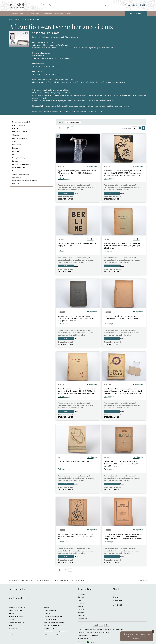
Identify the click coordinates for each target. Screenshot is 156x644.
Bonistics (15, 148)
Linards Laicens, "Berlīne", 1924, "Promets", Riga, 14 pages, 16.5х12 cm (77, 245)
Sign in (66, 193)
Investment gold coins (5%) (21, 122)
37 (68, 128)
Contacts (81, 609)
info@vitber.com (83, 638)
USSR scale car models (20, 184)
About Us (81, 612)
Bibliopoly (16, 161)
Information (47, 13)
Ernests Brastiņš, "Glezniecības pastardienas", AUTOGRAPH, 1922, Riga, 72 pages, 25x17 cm (122, 317)
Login (128, 5)
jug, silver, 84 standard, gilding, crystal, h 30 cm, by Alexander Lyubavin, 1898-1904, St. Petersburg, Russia (77, 173)
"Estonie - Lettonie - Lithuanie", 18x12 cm (73, 462)
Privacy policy (82, 615)
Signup (135, 5)
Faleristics (15, 151)
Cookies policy (82, 618)
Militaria (15, 154)
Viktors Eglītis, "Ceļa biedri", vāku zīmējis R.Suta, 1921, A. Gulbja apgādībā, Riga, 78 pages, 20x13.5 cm (77, 536)
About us (117, 589)
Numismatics (16, 145)
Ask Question (92, 166)
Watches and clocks (19, 177)
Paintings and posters (19, 125)
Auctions (17, 19)
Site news (81, 597)
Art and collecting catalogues (22, 164)
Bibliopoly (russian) (19, 158)
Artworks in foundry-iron (21, 138)
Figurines (15, 128)
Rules (69, 13)
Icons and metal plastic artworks (23, 171)
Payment (81, 603)
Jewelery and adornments (21, 174)
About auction (117, 600)
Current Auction (17, 13)
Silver (14, 141)
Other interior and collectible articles (24, 181)
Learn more (137, 638)
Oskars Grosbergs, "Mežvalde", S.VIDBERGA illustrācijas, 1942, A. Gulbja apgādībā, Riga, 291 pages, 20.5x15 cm (122, 464)
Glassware (16, 135)
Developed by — (87, 641)
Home (11, 19)
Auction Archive (33, 13)
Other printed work (19, 168)
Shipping (81, 606)
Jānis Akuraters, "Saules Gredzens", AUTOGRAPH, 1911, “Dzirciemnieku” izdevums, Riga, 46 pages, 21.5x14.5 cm (122, 246)
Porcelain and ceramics (20, 132)
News (115, 594)
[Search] (105, 5)
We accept (59, 13)
